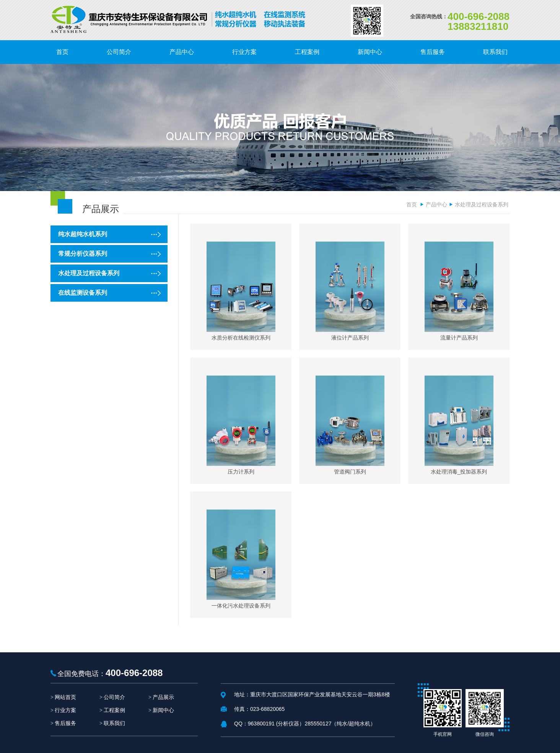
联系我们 (114, 723)
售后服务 (65, 723)
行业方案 (65, 710)
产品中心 (436, 204)
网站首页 (65, 697)
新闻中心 (163, 710)
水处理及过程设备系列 (482, 204)
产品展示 (163, 697)
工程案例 (114, 710)
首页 (412, 204)
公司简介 (114, 697)
